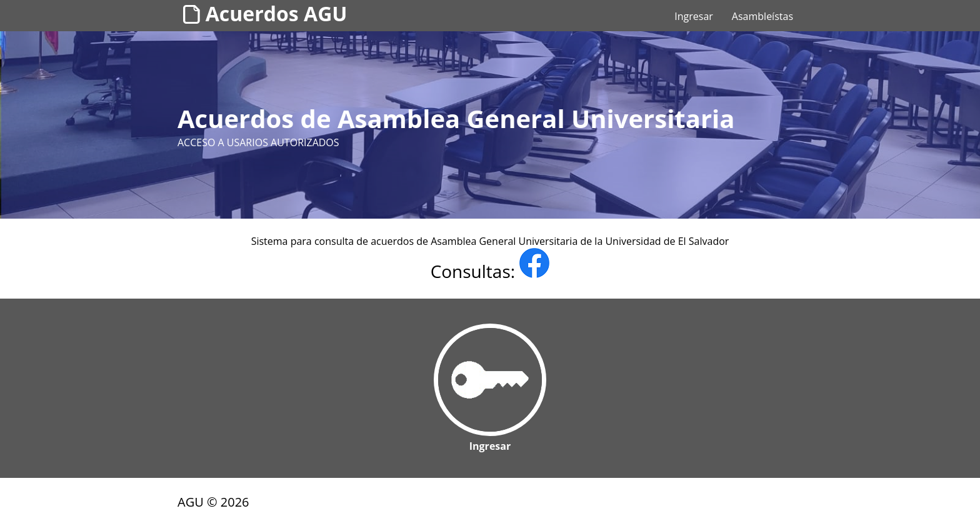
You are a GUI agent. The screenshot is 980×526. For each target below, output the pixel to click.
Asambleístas (762, 16)
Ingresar (694, 16)
